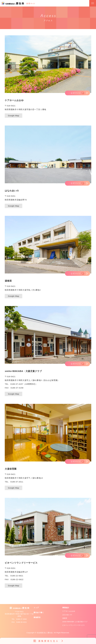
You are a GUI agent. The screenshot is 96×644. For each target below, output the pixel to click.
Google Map (14, 116)
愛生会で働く (39, 612)
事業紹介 (66, 608)
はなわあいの (67, 615)
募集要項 (37, 617)
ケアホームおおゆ (69, 611)
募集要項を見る (48, 641)
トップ (36, 608)
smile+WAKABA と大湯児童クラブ (75, 622)
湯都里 (65, 618)
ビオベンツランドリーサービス (74, 625)
